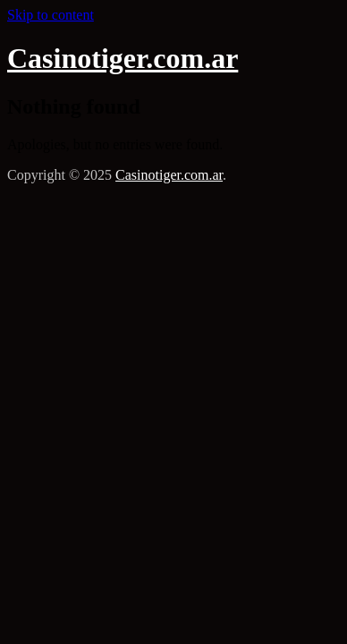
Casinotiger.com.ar (123, 58)
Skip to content (51, 15)
